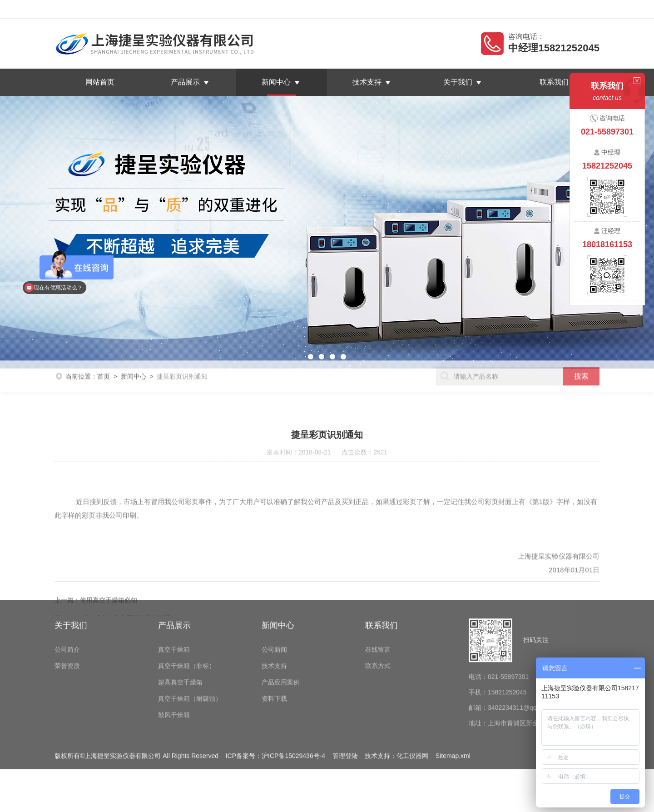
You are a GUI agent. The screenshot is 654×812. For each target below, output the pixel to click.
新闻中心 (276, 82)
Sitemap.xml (453, 710)
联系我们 (582, 9)
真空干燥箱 (174, 604)
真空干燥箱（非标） (187, 620)
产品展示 (185, 82)
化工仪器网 (412, 710)
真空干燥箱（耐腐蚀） (190, 653)
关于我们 (458, 82)
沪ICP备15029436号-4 (293, 710)
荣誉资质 (67, 620)
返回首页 (512, 9)
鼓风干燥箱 (174, 669)
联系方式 (378, 620)
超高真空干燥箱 (180, 637)
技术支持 (367, 82)
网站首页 (100, 82)
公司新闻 (274, 604)
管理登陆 (345, 710)
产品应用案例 (281, 637)
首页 (104, 368)
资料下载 (274, 653)
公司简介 (67, 604)
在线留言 (547, 9)
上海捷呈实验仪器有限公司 (129, 9)
